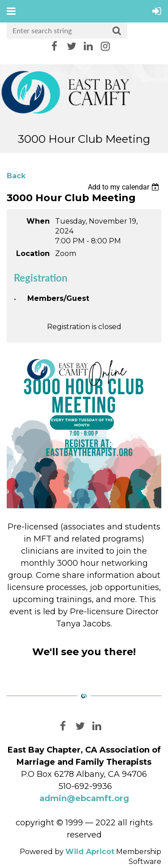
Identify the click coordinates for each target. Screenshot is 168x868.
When (38, 221)
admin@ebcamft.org (84, 798)
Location (33, 253)
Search (117, 31)
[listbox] (125, 187)
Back (16, 176)
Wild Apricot (90, 852)
